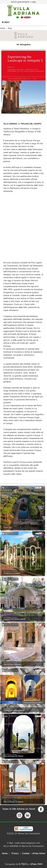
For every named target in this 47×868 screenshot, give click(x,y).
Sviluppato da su (24, 864)
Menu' (6, 22)
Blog (10, 28)
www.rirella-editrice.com (23, 837)
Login (34, 2)
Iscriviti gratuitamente (20, 2)
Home (2, 28)
